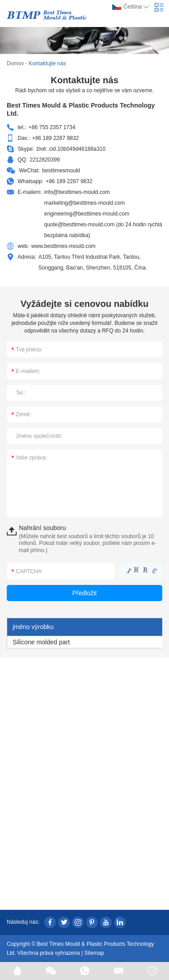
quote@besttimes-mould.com (79, 225)
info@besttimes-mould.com (77, 192)
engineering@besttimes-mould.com (87, 214)
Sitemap (94, 953)
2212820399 (45, 160)
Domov (15, 63)
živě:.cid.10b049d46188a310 (71, 149)
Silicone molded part (41, 642)
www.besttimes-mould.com (63, 246)
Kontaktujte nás (48, 63)
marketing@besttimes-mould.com (84, 203)
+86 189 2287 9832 (69, 181)
